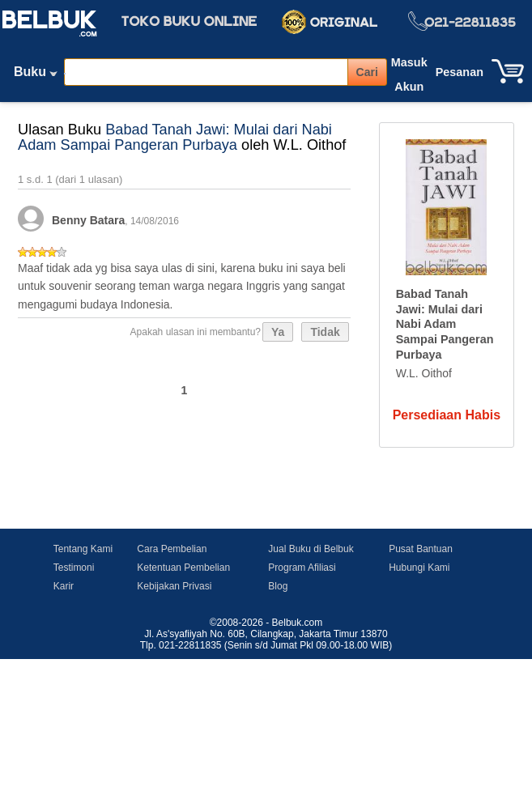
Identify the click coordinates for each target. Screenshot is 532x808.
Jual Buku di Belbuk (311, 549)
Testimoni (74, 568)
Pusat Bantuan (421, 549)
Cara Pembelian (172, 549)
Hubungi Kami (419, 568)
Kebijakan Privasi (174, 586)
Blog (278, 586)
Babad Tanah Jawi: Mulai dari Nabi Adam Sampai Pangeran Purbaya (175, 137)
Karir (64, 586)
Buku (36, 75)
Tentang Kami (83, 549)
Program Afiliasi (302, 568)
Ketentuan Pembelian (183, 568)
